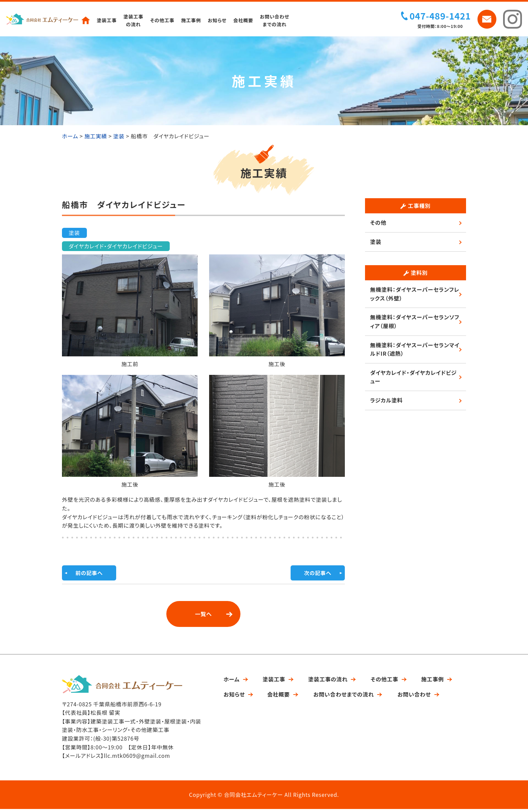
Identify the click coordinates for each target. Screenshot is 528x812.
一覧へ (203, 617)
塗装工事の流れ (134, 20)
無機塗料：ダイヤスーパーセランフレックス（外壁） (415, 296)
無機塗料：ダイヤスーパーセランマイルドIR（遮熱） (415, 352)
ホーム (232, 682)
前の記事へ (89, 576)
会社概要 (244, 20)
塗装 (74, 235)
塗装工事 (107, 20)
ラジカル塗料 (386, 403)
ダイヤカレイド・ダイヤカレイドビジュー (116, 249)
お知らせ (218, 20)
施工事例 (192, 20)
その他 (378, 225)
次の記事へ (317, 576)
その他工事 (163, 20)
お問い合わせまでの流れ (275, 20)
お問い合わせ (414, 697)
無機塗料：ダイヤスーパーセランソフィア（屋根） (415, 324)
